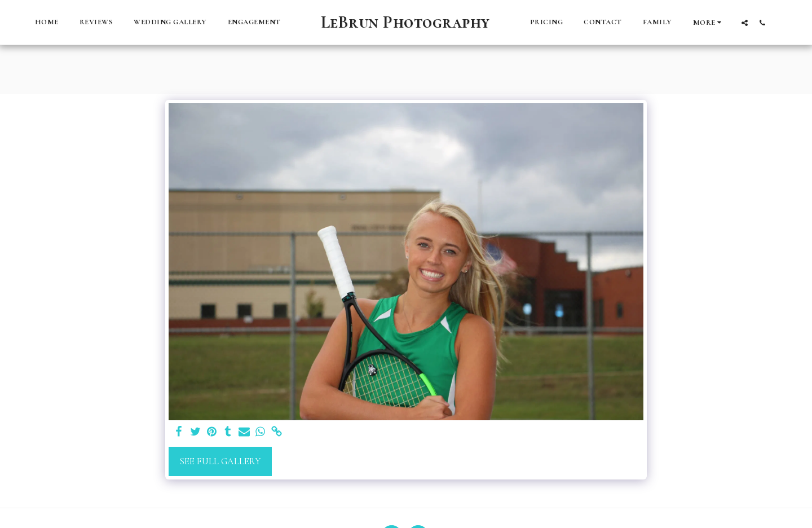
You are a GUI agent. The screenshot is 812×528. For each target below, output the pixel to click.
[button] (745, 23)
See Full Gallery (220, 461)
